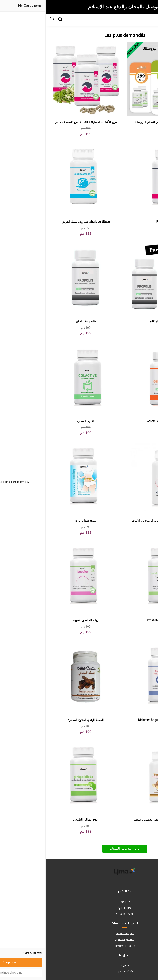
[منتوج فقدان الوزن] (40, 478)
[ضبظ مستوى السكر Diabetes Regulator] (118, 677)
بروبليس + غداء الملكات (118, 321)
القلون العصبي (40, 421)
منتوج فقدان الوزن (40, 521)
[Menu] (152, 20)
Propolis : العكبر (40, 321)
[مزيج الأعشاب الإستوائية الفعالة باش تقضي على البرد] (40, 79)
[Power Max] (118, 179)
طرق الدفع (79, 908)
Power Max (118, 222)
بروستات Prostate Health (118, 620)
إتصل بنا (79, 966)
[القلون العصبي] (40, 378)
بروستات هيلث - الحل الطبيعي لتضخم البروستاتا (118, 122)
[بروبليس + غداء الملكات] (118, 278)
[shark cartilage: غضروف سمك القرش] (40, 179)
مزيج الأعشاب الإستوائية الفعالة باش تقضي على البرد (40, 122)
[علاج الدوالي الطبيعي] (40, 777)
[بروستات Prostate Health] (118, 577)
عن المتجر (79, 902)
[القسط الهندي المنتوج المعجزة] (40, 677)
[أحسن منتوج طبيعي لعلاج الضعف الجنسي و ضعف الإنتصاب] (118, 777)
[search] (14, 20)
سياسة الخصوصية (79, 946)
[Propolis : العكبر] (40, 278)
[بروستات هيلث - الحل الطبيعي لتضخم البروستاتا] (118, 79)
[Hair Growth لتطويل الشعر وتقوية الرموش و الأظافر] (118, 478)
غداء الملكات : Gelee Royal (118, 421)
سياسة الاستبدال (79, 940)
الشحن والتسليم (79, 914)
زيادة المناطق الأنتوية (40, 620)
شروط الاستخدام (79, 934)
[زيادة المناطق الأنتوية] (40, 577)
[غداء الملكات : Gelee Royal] (118, 378)
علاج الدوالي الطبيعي (40, 820)
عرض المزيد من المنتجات (79, 849)
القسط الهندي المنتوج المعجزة (40, 720)
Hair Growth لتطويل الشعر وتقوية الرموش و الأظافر (118, 521)
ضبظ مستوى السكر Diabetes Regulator (118, 720)
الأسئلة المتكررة (79, 972)
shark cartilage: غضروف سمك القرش (40, 222)
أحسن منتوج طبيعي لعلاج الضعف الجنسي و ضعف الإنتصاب (118, 822)
